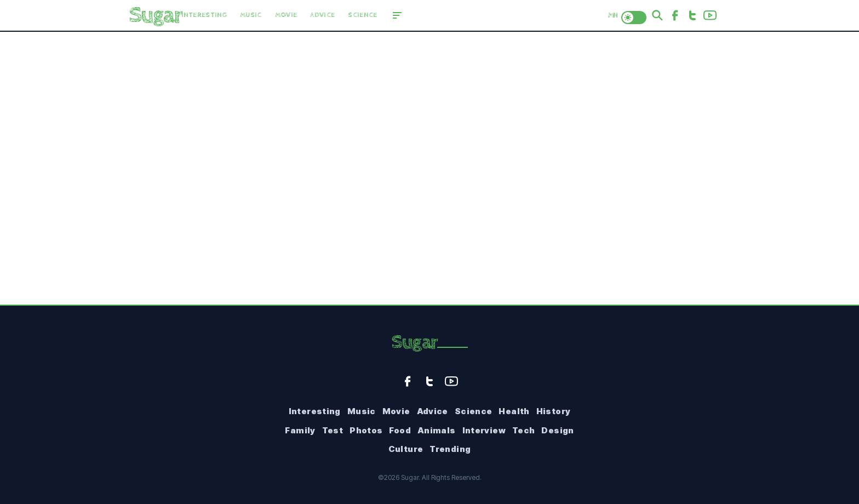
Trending (450, 449)
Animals (437, 430)
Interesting (204, 15)
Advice (322, 15)
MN (612, 15)
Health (514, 411)
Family (300, 430)
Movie (286, 15)
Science (362, 15)
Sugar (414, 342)
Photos (366, 430)
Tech (524, 430)
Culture (406, 449)
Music (251, 15)
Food (400, 430)
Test (333, 430)
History (554, 411)
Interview (484, 430)
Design (557, 430)
